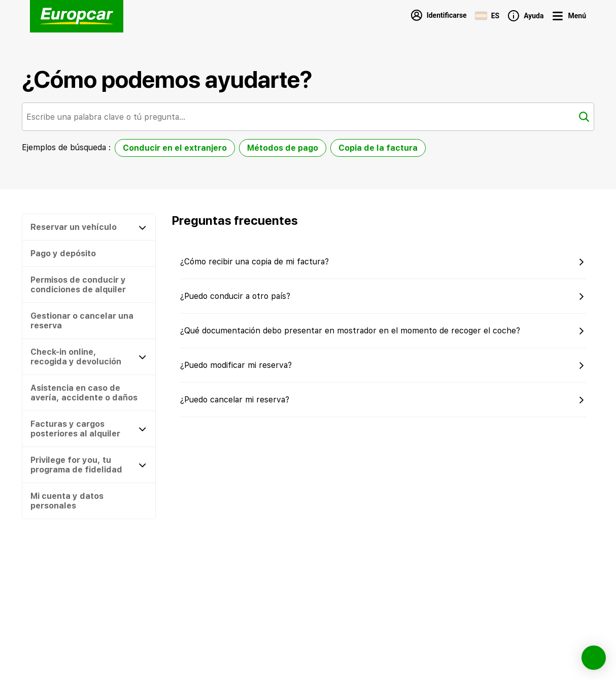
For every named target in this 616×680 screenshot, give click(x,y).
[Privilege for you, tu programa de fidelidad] (89, 465)
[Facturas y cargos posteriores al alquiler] (89, 429)
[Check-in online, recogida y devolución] (89, 357)
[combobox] (308, 117)
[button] (89, 253)
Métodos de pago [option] (283, 148)
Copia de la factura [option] (378, 148)
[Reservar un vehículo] (89, 227)
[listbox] (270, 150)
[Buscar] (584, 117)
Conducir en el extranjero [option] (175, 148)
